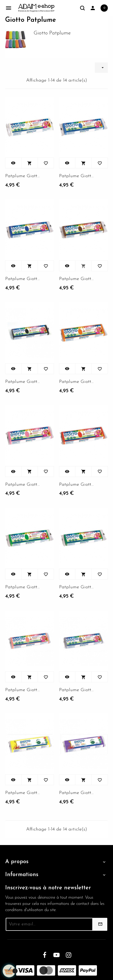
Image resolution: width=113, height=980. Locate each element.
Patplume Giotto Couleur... (23, 176)
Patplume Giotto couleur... (76, 176)
